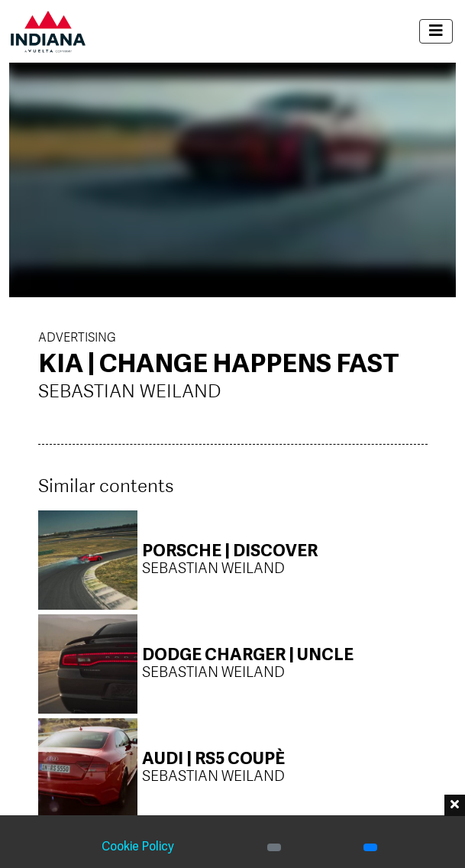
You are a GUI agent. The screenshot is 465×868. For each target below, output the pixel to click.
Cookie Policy (138, 847)
